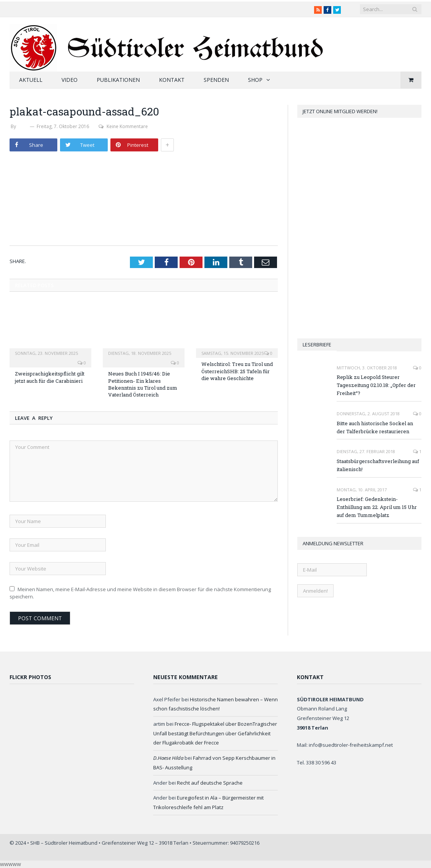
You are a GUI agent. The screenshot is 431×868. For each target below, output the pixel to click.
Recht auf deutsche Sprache (210, 783)
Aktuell (31, 80)
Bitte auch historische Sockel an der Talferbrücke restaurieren (375, 427)
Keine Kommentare (123, 126)
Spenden (216, 80)
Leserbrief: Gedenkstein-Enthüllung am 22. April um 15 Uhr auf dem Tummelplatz (377, 507)
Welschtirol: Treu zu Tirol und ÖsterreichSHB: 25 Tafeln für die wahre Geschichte (237, 371)
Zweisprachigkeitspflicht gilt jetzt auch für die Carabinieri (50, 377)
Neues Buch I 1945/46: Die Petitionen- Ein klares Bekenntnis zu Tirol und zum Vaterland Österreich (143, 384)
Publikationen (118, 80)
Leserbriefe (317, 345)
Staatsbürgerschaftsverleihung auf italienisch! (378, 465)
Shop (255, 80)
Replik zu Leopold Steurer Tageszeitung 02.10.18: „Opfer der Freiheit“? (376, 385)
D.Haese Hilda (168, 758)
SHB (23, 126)
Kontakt (172, 80)
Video (70, 80)
